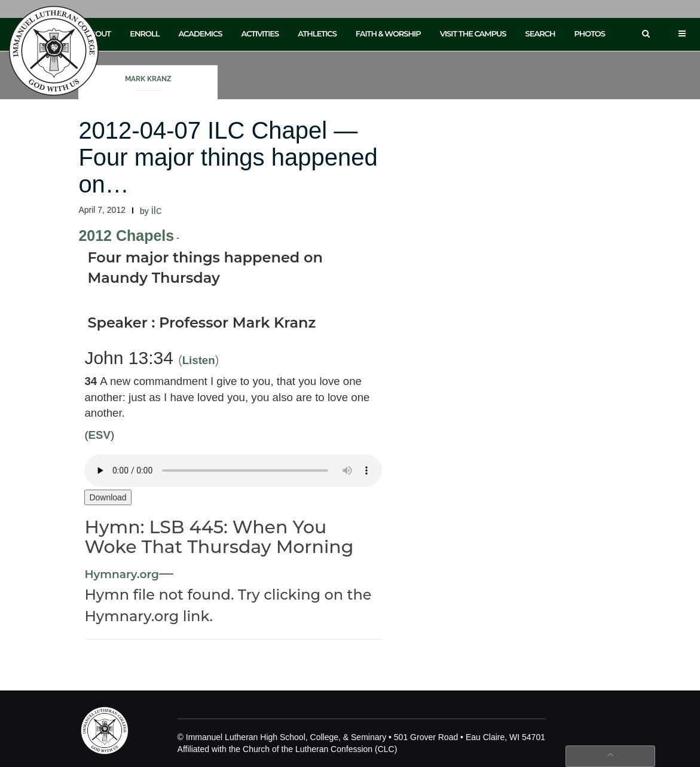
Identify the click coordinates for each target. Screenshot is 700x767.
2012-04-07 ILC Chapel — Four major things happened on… (228, 157)
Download (108, 497)
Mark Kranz (148, 79)
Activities (260, 33)
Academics (200, 33)
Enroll (144, 33)
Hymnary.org (122, 574)
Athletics (317, 33)
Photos (590, 33)
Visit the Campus (473, 33)
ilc (157, 210)
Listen (199, 360)
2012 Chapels (126, 236)
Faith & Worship (388, 33)
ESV (100, 435)
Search (540, 33)
